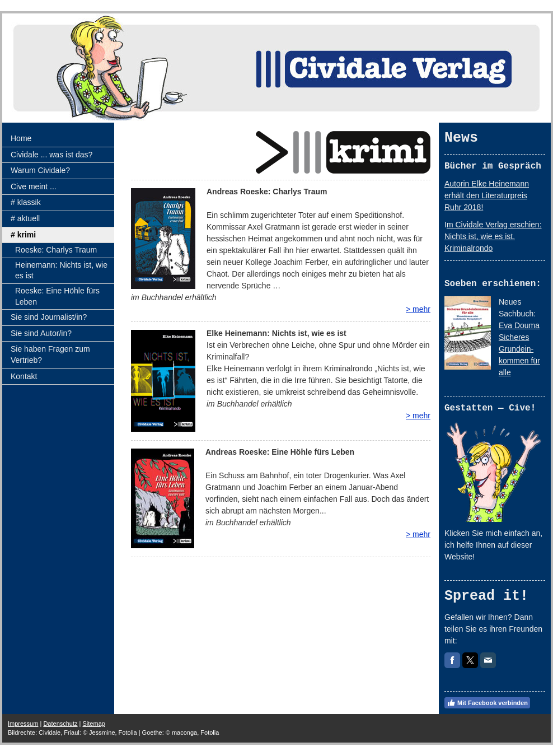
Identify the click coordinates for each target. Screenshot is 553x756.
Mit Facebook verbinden (487, 703)
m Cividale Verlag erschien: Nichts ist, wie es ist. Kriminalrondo (493, 236)
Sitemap (94, 724)
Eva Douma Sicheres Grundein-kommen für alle (519, 349)
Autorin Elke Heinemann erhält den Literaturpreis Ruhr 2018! (487, 195)
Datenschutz (60, 724)
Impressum (23, 724)
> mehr (418, 309)
